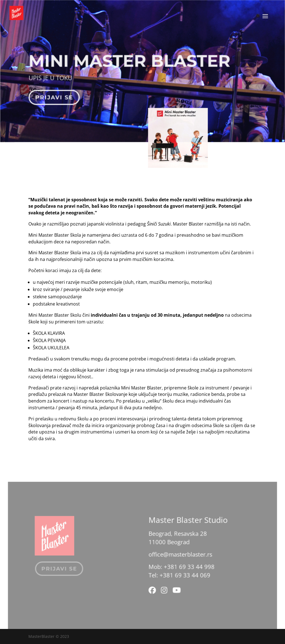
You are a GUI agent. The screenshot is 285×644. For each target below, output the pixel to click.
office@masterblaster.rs (179, 557)
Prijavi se (55, 96)
